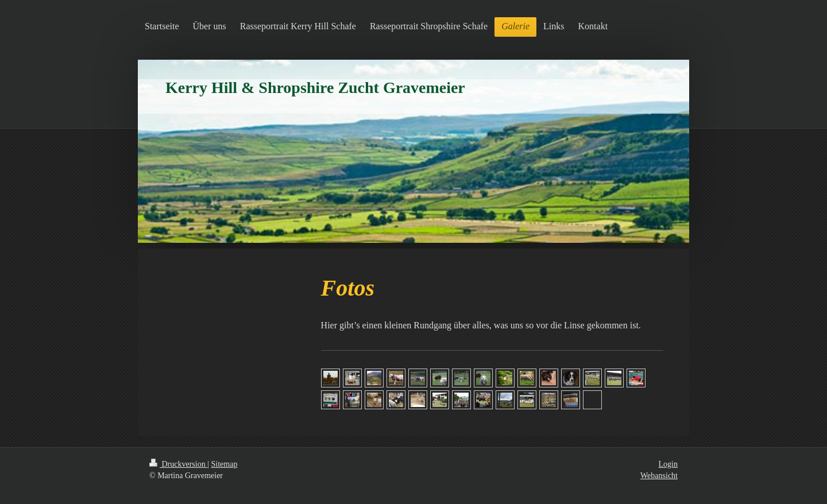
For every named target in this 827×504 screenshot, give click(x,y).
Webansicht (659, 476)
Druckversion (178, 464)
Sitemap (225, 464)
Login (668, 464)
